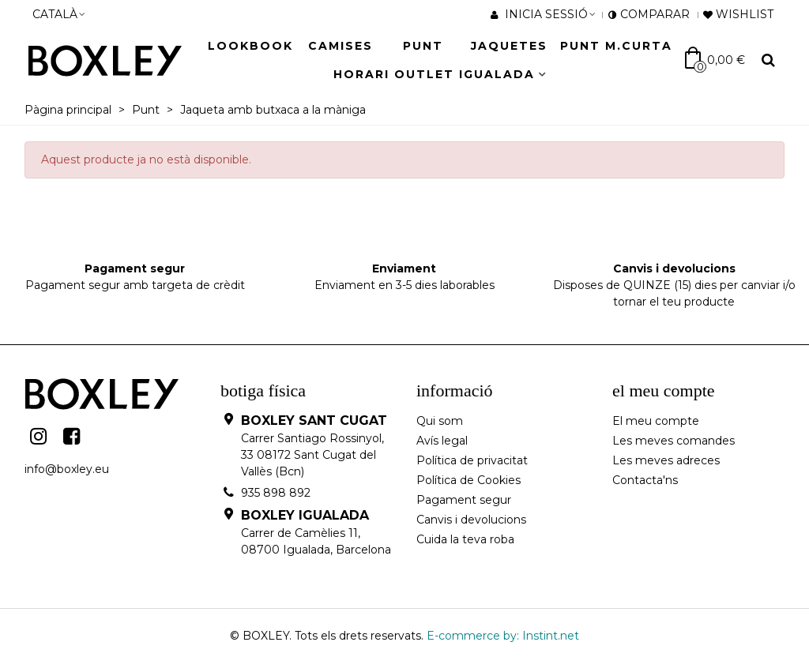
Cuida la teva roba (465, 539)
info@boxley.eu (67, 469)
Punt (423, 46)
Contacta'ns (645, 480)
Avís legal (442, 441)
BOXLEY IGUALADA (305, 515)
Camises (341, 46)
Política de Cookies (468, 480)
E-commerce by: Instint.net (503, 636)
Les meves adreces (666, 460)
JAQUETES (509, 46)
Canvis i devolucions (471, 520)
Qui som (440, 421)
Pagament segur (464, 500)
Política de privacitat (472, 460)
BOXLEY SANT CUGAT (314, 420)
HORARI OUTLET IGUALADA (434, 74)
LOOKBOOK (250, 46)
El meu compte (656, 421)
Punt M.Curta (616, 46)
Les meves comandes (674, 441)
